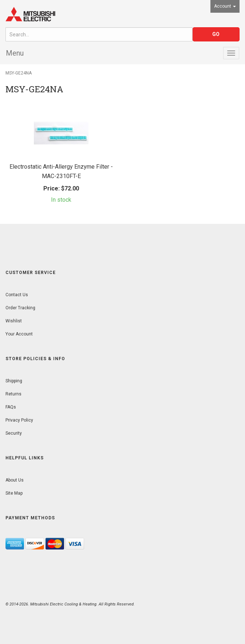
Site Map (14, 493)
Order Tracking (20, 308)
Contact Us (17, 295)
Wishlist (14, 321)
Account (225, 6)
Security (14, 433)
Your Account (19, 334)
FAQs (11, 407)
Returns (13, 394)
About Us (15, 480)
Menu (15, 53)
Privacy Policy (19, 420)
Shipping (14, 381)
